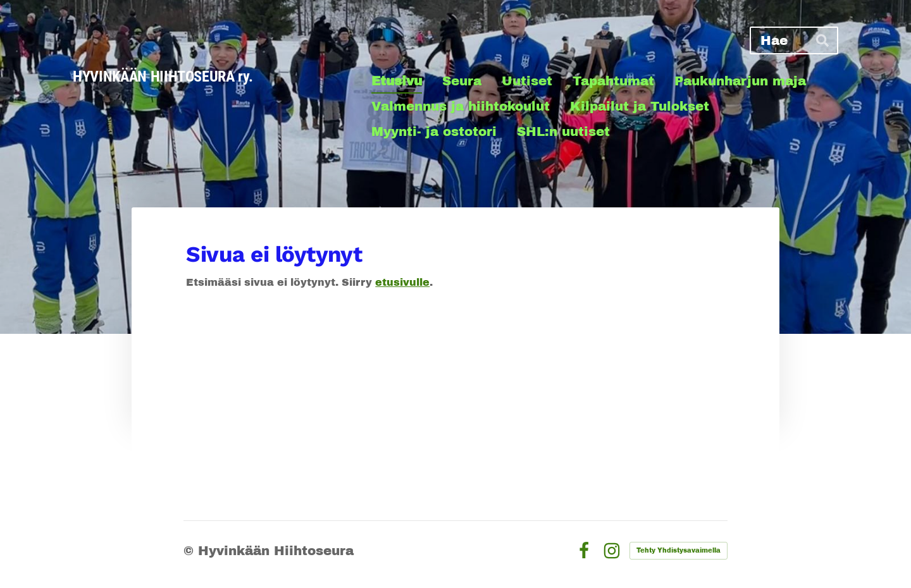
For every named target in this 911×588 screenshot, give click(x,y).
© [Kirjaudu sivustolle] (191, 551)
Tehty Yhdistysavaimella (679, 550)
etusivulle (402, 282)
